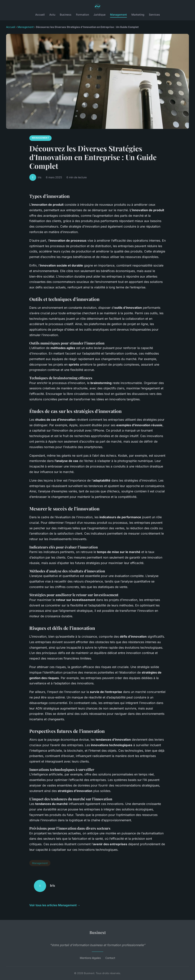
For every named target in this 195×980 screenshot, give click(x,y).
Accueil (40, 15)
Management (118, 15)
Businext (98, 932)
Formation (82, 15)
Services (154, 15)
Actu (52, 15)
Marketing (138, 15)
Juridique (99, 15)
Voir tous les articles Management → (55, 905)
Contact (110, 958)
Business (66, 15)
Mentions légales (90, 958)
